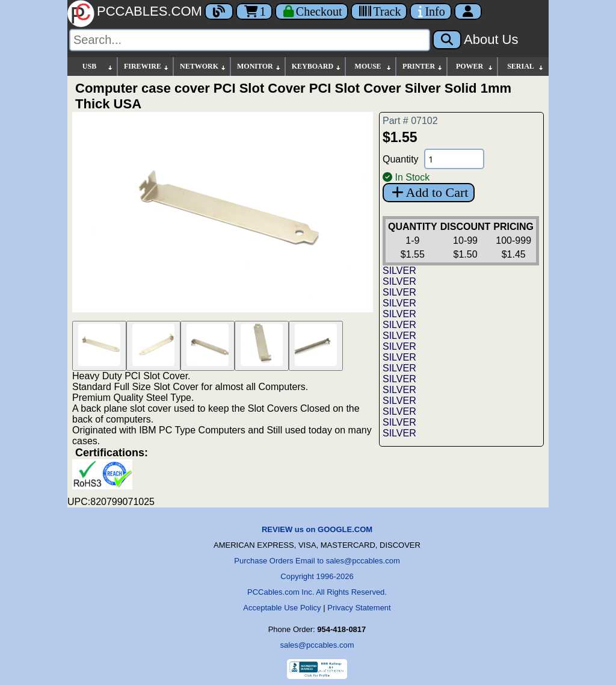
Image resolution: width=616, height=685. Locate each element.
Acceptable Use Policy (282, 608)
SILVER (399, 271)
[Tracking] (379, 11)
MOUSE (374, 67)
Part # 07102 (410, 121)
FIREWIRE (147, 67)
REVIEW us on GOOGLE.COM (317, 529)
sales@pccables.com (317, 645)
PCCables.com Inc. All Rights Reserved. (317, 592)
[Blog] (219, 11)
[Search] (250, 40)
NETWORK (203, 67)
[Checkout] (312, 11)
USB (98, 67)
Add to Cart (429, 192)
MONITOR (259, 67)
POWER (475, 67)
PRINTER (423, 67)
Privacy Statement (359, 608)
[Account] (468, 11)
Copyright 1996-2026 (317, 576)
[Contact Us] (430, 11)
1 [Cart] (254, 11)
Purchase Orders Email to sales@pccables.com (317, 561)
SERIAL (526, 67)
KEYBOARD (317, 67)
